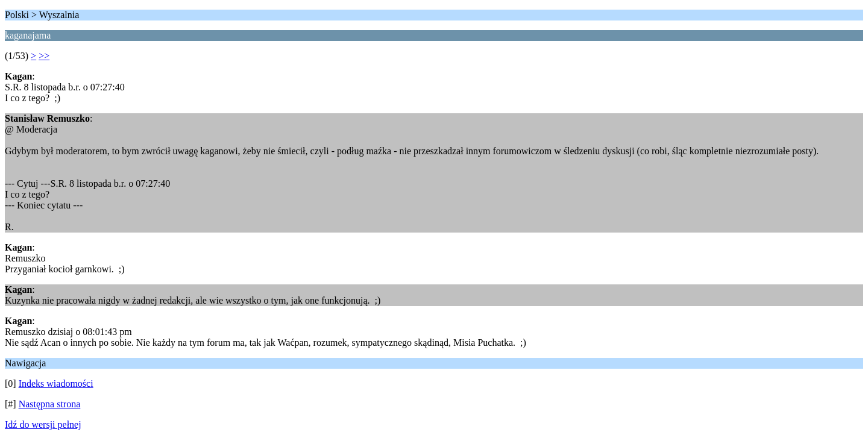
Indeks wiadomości (56, 383)
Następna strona (50, 404)
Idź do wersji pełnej (43, 424)
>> (44, 56)
